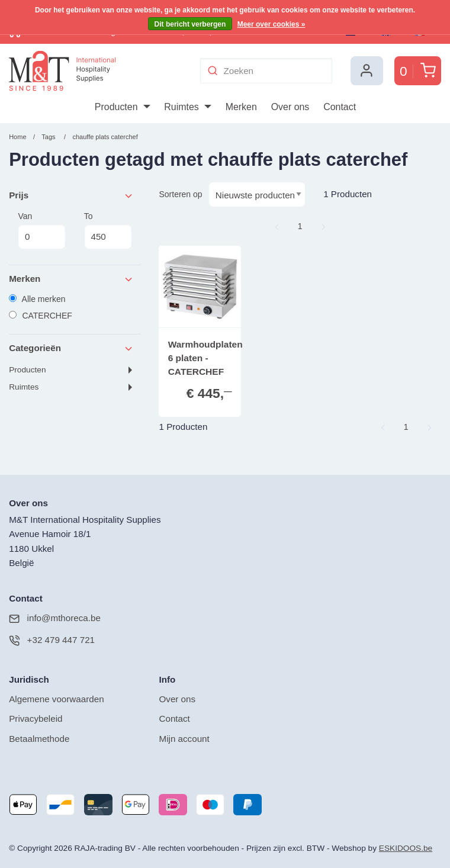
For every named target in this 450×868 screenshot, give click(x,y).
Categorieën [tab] (72, 348)
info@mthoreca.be (55, 618)
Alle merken (37, 299)
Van (42, 230)
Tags (48, 137)
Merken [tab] (72, 279)
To (108, 230)
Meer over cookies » (271, 24)
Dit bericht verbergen (190, 24)
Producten (27, 370)
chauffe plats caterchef (105, 137)
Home (17, 137)
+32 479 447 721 (52, 640)
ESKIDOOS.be (406, 848)
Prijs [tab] (72, 196)
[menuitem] (122, 107)
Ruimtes (24, 387)
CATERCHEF (41, 316)
